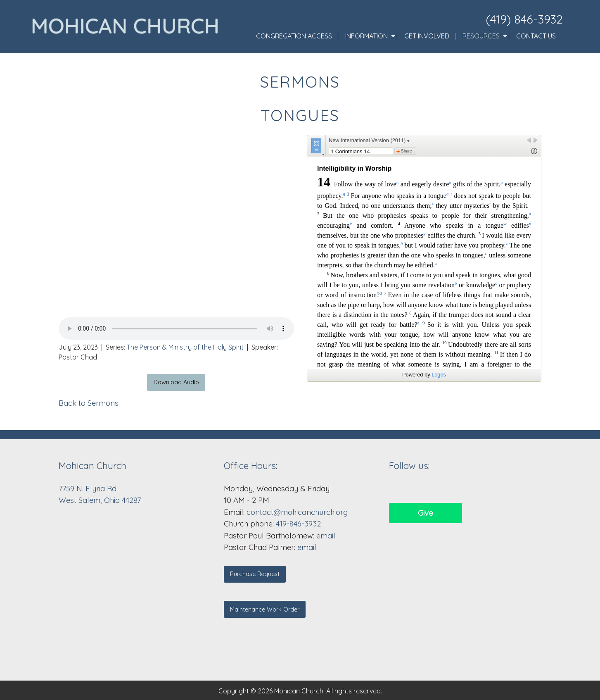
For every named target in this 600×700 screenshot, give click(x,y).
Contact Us (536, 36)
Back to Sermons (89, 403)
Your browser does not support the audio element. (176, 329)
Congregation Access (294, 36)
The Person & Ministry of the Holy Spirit (185, 347)
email (326, 536)
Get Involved (427, 36)
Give (426, 513)
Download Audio (176, 382)
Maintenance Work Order (265, 610)
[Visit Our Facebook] (396, 488)
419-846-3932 (298, 524)
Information (366, 36)
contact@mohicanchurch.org (297, 512)
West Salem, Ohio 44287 (100, 500)
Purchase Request (255, 574)
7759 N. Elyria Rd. (89, 489)
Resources (481, 36)
